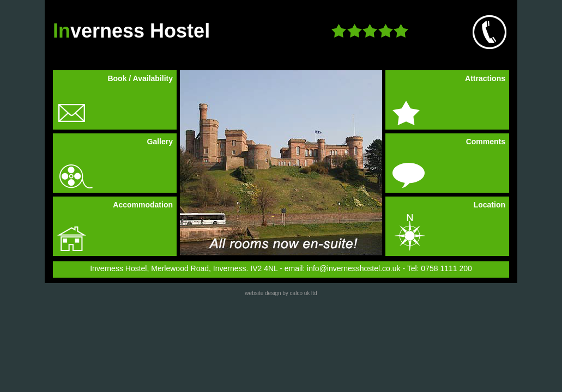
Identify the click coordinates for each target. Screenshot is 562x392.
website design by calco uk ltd (281, 293)
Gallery (160, 142)
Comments (486, 142)
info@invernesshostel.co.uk (353, 268)
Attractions (485, 78)
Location (490, 205)
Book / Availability (140, 78)
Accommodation (143, 205)
